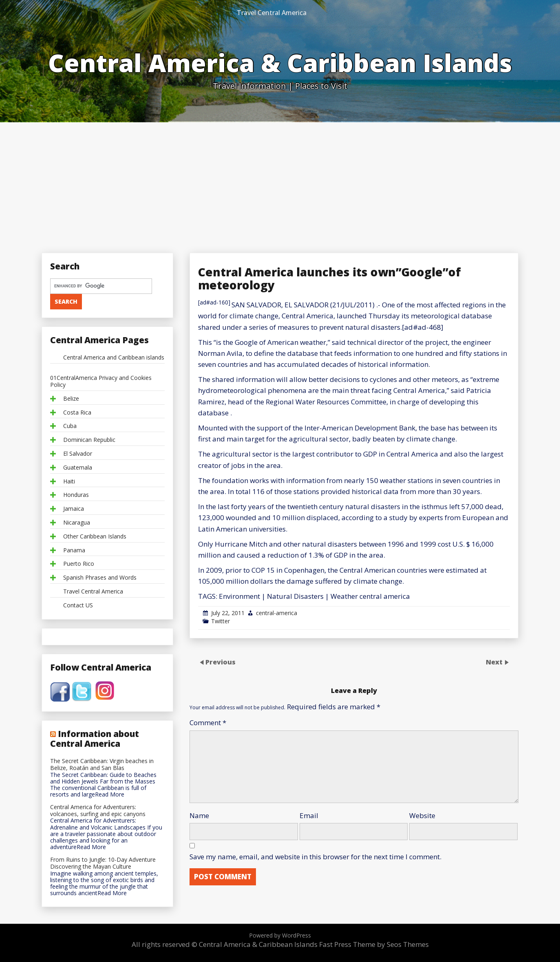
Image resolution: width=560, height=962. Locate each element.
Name (199, 815)
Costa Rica (77, 413)
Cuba (70, 426)
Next (495, 662)
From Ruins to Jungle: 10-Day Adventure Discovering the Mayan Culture (103, 863)
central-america (277, 613)
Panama (74, 551)
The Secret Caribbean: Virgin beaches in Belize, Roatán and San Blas (102, 765)
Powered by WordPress (280, 935)
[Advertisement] (280, 183)
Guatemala (78, 468)
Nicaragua (77, 523)
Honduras (76, 495)
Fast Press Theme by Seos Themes (374, 944)
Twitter (220, 621)
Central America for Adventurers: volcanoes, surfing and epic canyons (98, 811)
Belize (71, 399)
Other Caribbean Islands (95, 537)
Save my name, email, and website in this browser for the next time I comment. (315, 857)
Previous (220, 662)
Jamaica (74, 509)
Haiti (69, 482)
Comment (208, 723)
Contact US (78, 606)
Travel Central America (272, 13)
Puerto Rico (79, 564)
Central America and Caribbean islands (114, 358)
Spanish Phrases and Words (100, 578)
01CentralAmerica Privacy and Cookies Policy (101, 382)
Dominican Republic (89, 440)
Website (422, 815)
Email (309, 815)
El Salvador (78, 454)
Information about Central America (95, 739)
